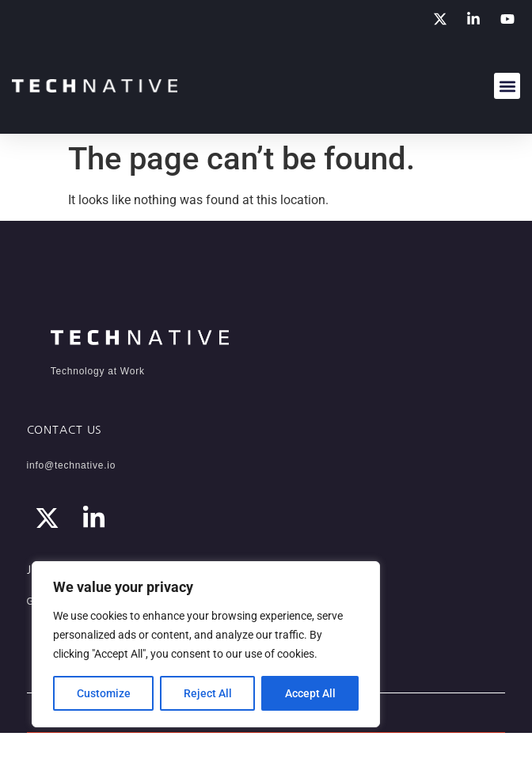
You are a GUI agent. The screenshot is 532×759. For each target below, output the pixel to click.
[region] (206, 644)
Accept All (310, 693)
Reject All (208, 693)
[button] (507, 86)
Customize (104, 693)
